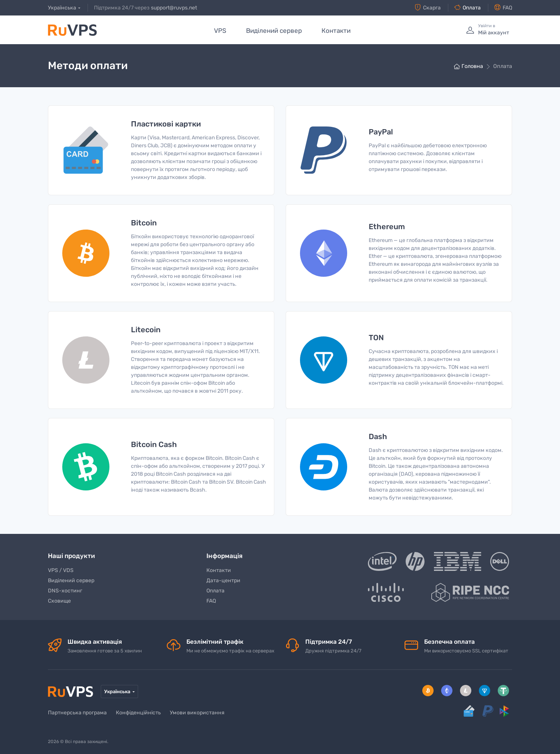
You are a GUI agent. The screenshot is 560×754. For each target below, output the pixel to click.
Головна (468, 66)
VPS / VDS (61, 570)
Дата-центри (223, 581)
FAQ (503, 8)
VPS (220, 31)
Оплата (468, 8)
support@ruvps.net (174, 8)
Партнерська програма (77, 713)
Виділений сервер (274, 31)
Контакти (336, 31)
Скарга (428, 8)
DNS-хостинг (65, 591)
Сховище (59, 601)
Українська (62, 8)
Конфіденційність (138, 713)
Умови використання (197, 713)
